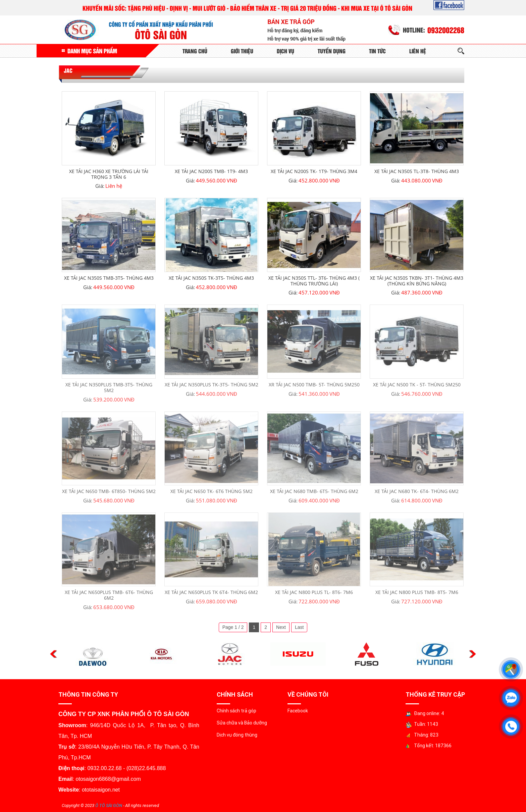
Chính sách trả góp (236, 711)
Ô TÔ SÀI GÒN (109, 805)
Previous (54, 654)
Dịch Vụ (285, 51)
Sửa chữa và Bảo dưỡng (242, 723)
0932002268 (446, 30)
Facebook (298, 711)
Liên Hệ (418, 51)
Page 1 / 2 (233, 627)
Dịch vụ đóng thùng (237, 735)
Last (299, 627)
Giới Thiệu (242, 51)
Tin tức (377, 51)
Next (281, 627)
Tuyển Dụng (332, 51)
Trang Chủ (195, 51)
